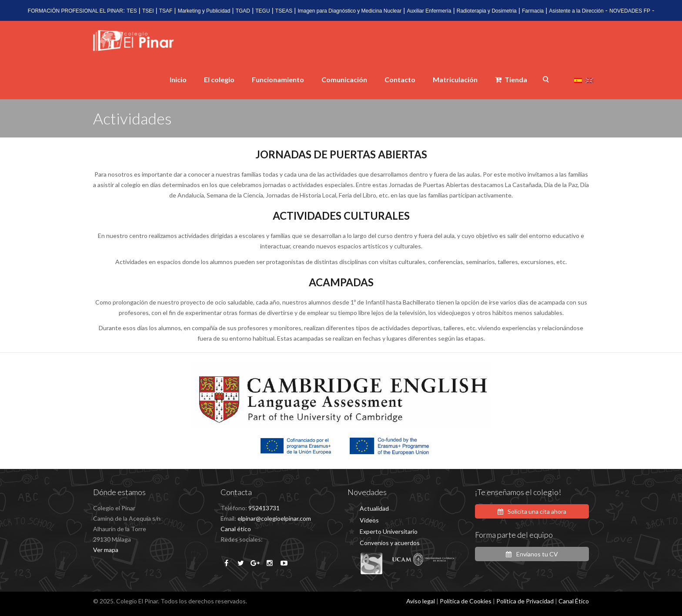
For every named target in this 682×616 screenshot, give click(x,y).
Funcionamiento (278, 79)
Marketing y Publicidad (204, 11)
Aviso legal (421, 601)
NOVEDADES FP (630, 11)
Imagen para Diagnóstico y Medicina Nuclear (349, 11)
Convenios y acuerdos (390, 543)
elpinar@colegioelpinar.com (274, 518)
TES (132, 11)
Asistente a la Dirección (576, 11)
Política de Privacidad (525, 601)
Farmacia (533, 11)
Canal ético (236, 529)
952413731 (264, 508)
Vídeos (369, 520)
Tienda (511, 79)
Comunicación (344, 79)
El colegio (219, 79)
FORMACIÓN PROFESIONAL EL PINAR (75, 11)
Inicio (178, 79)
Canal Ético (574, 601)
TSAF (166, 11)
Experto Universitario (389, 531)
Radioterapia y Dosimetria (487, 11)
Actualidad (374, 508)
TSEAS (284, 11)
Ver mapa (106, 550)
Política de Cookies (466, 601)
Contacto (400, 79)
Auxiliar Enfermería (429, 11)
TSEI (148, 11)
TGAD (243, 11)
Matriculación (455, 79)
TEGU (262, 11)
